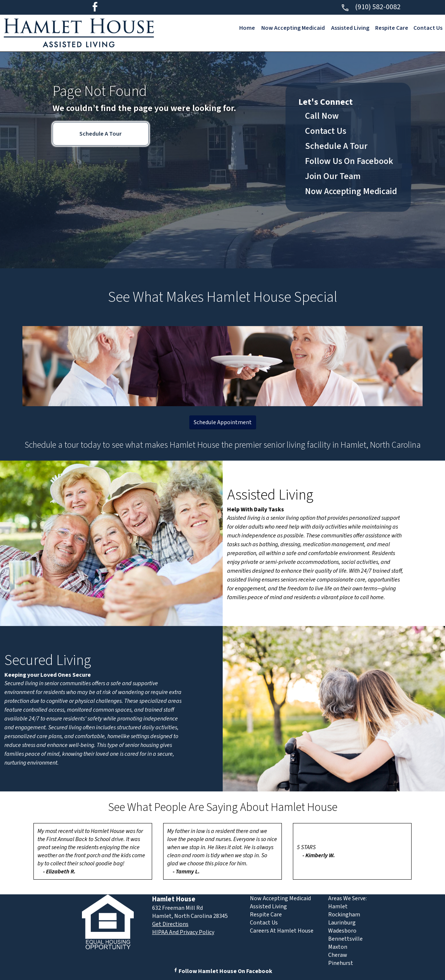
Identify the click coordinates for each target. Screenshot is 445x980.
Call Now (322, 116)
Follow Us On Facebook (349, 161)
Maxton (338, 947)
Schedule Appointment (223, 422)
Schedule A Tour (101, 134)
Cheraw (338, 955)
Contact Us (428, 28)
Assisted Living (350, 28)
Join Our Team (333, 176)
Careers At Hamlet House (282, 931)
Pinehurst (341, 963)
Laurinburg (342, 923)
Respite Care (392, 28)
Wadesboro (342, 931)
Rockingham (344, 915)
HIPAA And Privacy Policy (183, 932)
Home (247, 28)
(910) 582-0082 (371, 7)
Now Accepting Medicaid (293, 28)
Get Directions (170, 924)
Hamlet (338, 906)
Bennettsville (345, 939)
